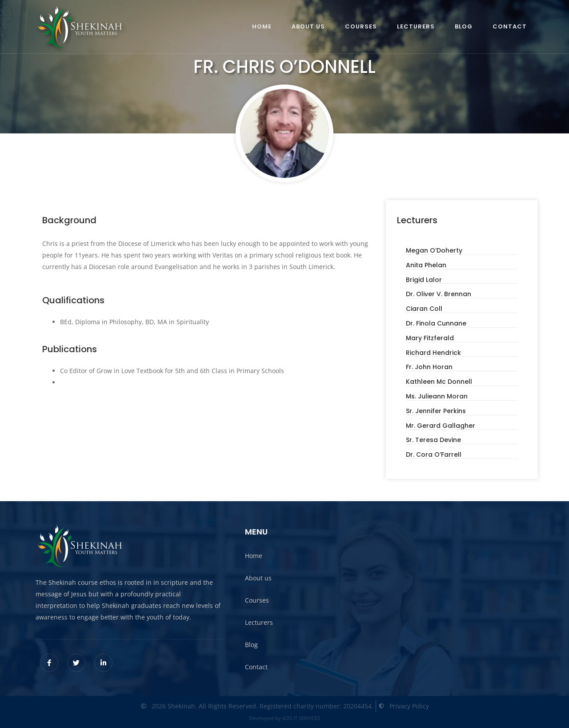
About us (308, 26)
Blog (464, 26)
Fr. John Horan (429, 367)
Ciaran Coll (424, 309)
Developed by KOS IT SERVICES (284, 718)
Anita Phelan (426, 265)
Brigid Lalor (424, 280)
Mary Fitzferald (430, 338)
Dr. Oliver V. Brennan (439, 294)
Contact (510, 26)
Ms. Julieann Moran (437, 396)
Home (262, 26)
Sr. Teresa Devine (433, 440)
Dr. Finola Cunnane (436, 323)
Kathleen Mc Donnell (439, 382)
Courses (361, 26)
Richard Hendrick (433, 353)
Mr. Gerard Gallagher (441, 426)
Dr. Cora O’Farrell (434, 454)
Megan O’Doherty (434, 250)
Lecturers (416, 26)
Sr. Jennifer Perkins (436, 411)
